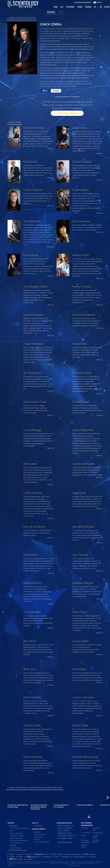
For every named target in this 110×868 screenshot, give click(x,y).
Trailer (61, 11)
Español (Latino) (57, 854)
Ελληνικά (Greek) (41, 854)
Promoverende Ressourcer (42, 842)
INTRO (56, 7)
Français (29, 859)
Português (66, 857)
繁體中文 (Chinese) (16, 859)
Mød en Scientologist (16, 838)
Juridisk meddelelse (74, 865)
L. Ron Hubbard (86, 833)
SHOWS (80, 7)
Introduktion (37, 832)
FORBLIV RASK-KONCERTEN (22, 18)
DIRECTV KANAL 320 (66, 826)
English (12, 854)
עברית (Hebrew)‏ (90, 854)
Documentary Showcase (18, 850)
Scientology (84, 828)
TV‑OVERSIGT (70, 7)
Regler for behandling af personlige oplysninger (85, 864)
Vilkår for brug (54, 864)
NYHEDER (88, 7)
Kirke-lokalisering (97, 833)
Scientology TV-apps (65, 838)
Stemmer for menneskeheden (19, 840)
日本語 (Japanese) (33, 857)
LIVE (62, 7)
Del (45, 91)
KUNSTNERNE (14, 122)
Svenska (92, 857)
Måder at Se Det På (40, 834)
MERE (50, 149)
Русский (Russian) (79, 857)
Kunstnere (51, 11)
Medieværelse (38, 837)
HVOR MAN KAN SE (64, 823)
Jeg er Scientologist (16, 848)
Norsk (57, 857)
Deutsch (29, 854)
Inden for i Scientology (17, 833)
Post (56, 91)
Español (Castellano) (73, 854)
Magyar (12, 857)
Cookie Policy (65, 864)
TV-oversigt (37, 826)
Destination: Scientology (17, 836)
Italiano (21, 857)
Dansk (20, 854)
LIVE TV (35, 823)
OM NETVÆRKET (39, 829)
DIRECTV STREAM (64, 828)
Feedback (37, 839)
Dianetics (84, 835)
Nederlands (47, 857)
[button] (108, 798)
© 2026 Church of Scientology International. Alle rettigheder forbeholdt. (24, 864)
